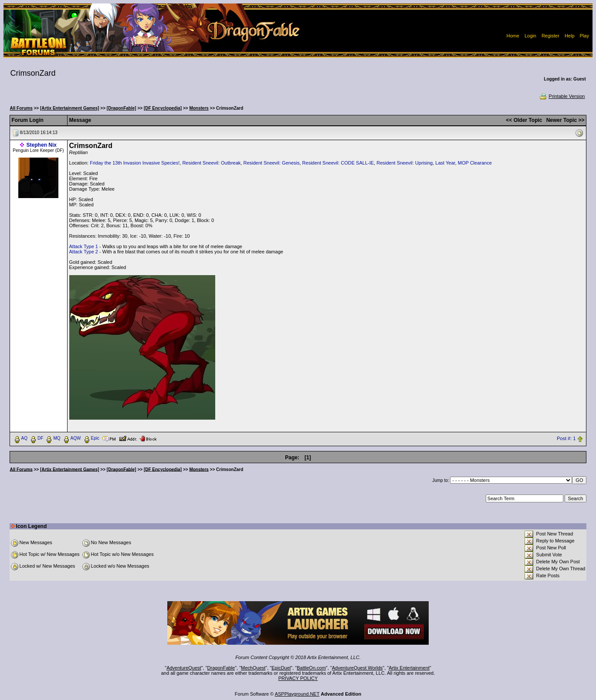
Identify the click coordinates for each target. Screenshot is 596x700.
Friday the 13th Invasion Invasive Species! (135, 163)
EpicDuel (281, 668)
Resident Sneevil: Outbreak (211, 163)
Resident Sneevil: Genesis (271, 163)
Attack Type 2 (84, 252)
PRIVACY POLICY (298, 678)
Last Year (445, 163)
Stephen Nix (42, 145)
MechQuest (253, 668)
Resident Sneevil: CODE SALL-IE (338, 163)
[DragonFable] (122, 108)
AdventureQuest (184, 668)
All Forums (21, 108)
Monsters (199, 108)
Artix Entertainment (409, 668)
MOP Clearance (475, 163)
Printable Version (562, 96)
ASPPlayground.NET (297, 694)
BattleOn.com (311, 668)
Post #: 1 (566, 438)
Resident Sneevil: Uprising (405, 163)
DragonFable (221, 668)
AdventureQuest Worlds (357, 668)
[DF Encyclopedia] (163, 108)
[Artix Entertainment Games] (70, 108)
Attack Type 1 (84, 246)
